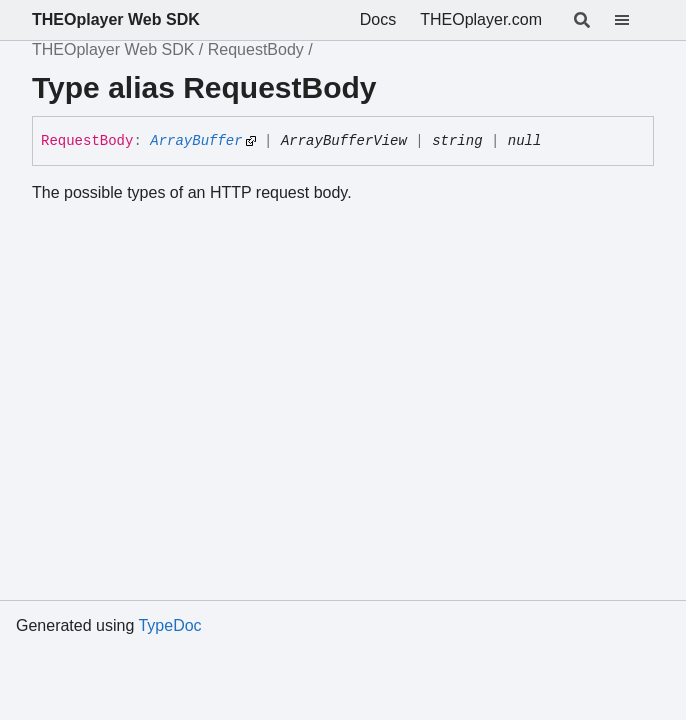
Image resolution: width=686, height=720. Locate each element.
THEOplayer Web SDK (116, 19)
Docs (378, 19)
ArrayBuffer (196, 141)
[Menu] (634, 20)
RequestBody (256, 49)
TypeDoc (169, 625)
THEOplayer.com (481, 19)
